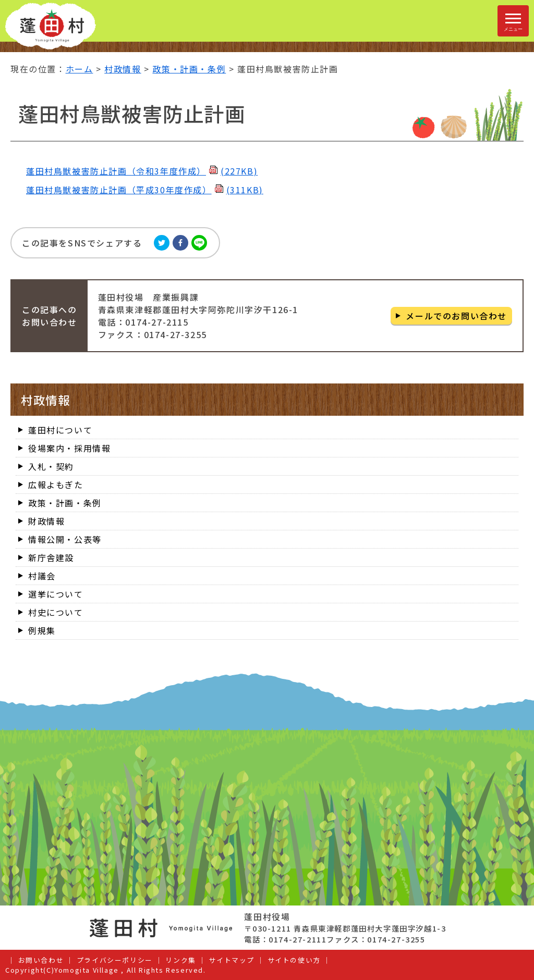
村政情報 (123, 69)
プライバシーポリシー (115, 960)
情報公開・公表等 (65, 539)
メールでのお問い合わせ (456, 316)
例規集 (42, 630)
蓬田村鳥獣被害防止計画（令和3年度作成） (142, 171)
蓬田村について (60, 430)
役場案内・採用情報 (69, 448)
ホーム (80, 69)
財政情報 (46, 521)
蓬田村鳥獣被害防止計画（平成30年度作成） (145, 190)
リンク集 (180, 960)
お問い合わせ (41, 960)
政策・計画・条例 (189, 69)
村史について (56, 612)
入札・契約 (51, 466)
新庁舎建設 (51, 557)
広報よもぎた (56, 485)
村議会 (42, 576)
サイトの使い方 (294, 960)
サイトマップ (232, 960)
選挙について (56, 594)
